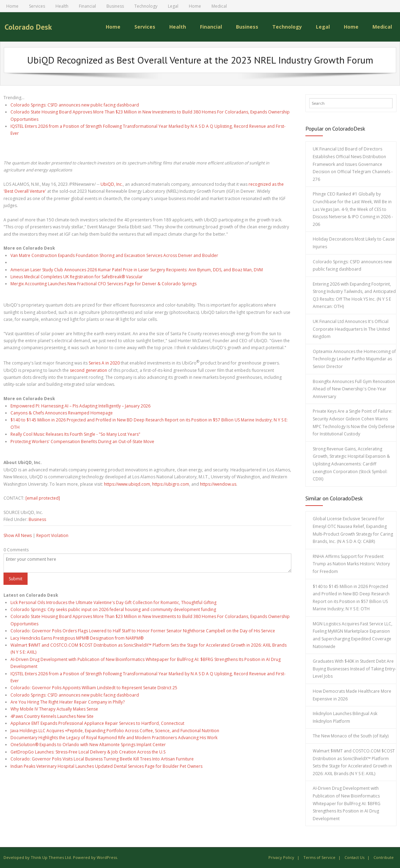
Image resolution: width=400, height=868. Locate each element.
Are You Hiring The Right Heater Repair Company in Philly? (68, 702)
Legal (173, 6)
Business (115, 6)
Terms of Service (319, 857)
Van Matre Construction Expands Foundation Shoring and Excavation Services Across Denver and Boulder (114, 255)
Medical (219, 6)
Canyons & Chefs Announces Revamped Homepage (62, 413)
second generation (88, 370)
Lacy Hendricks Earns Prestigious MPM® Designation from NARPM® (77, 638)
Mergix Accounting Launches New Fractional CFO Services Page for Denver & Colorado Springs (103, 284)
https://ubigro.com (171, 484)
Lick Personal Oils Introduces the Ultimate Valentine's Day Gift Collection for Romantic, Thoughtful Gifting (113, 602)
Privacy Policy (281, 857)
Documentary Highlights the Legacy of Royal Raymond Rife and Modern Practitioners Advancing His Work (114, 738)
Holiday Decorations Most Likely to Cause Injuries (354, 243)
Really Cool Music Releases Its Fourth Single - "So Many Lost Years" (75, 434)
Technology (146, 6)
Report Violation (52, 535)
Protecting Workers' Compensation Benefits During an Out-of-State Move (82, 441)
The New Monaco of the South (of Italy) (351, 736)
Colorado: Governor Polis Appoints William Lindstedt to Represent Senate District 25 (94, 688)
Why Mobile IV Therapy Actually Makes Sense (54, 709)
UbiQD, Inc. (112, 184)
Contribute (384, 857)
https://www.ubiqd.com (127, 484)
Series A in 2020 (104, 363)
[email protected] (43, 498)
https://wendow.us (218, 484)
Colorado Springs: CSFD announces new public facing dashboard (75, 105)
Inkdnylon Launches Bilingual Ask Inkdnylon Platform (345, 717)
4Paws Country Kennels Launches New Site (52, 716)
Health (62, 6)
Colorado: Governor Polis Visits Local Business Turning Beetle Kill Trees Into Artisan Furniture (102, 759)
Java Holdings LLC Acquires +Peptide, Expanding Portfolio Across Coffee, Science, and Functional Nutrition (115, 730)
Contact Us (354, 857)
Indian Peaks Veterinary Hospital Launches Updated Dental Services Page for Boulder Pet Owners (106, 766)
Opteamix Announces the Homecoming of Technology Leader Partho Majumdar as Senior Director (354, 359)
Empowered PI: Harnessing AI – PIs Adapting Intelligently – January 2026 (80, 406)
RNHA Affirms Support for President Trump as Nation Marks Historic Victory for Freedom (351, 564)
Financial (87, 6)
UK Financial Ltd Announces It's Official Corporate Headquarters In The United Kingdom (351, 329)
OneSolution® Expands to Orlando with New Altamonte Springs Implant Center (88, 745)
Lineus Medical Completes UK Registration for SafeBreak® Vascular (77, 277)
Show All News (18, 535)
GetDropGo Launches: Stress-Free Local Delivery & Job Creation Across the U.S (88, 752)
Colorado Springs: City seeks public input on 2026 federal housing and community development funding (113, 609)
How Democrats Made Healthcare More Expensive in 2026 (352, 695)
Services (37, 6)
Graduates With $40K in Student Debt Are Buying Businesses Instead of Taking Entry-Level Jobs (354, 669)
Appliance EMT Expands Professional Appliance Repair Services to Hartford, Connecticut (97, 723)
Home (12, 6)
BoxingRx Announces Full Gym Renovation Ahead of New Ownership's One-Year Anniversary (354, 389)
